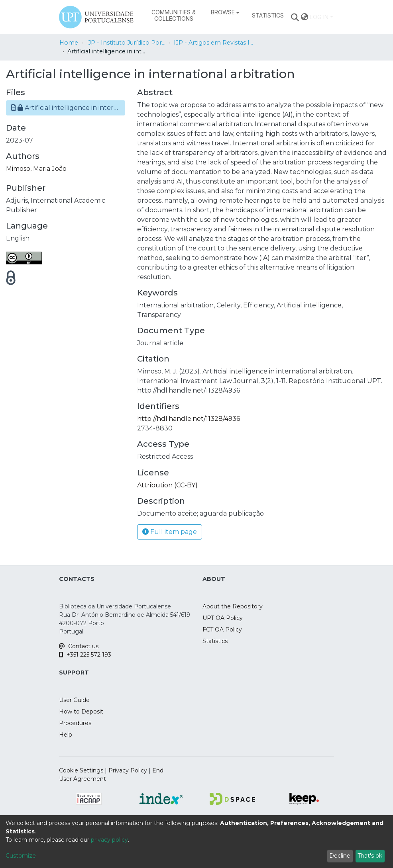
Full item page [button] (170, 532)
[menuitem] (225, 12)
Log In (319, 17)
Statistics (215, 641)
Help (66, 735)
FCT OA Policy (222, 629)
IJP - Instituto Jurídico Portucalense (126, 43)
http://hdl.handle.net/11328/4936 (189, 419)
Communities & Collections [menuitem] (174, 15)
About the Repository (233, 606)
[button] (66, 108)
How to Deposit (81, 712)
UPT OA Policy (223, 618)
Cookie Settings (81, 770)
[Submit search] (295, 17)
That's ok (370, 856)
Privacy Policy (128, 770)
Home (69, 43)
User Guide (74, 700)
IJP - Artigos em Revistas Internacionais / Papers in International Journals (214, 43)
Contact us (79, 646)
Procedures (75, 723)
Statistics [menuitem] (268, 15)
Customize (21, 856)
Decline (340, 856)
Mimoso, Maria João (36, 169)
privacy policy (109, 840)
